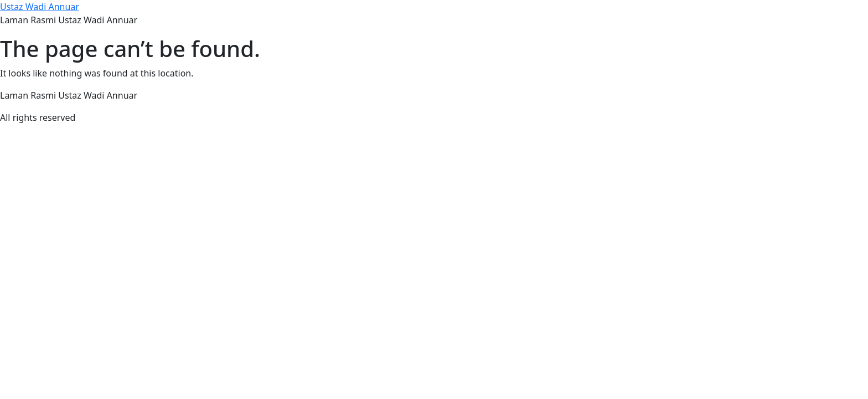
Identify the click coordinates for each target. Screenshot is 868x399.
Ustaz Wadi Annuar (40, 7)
